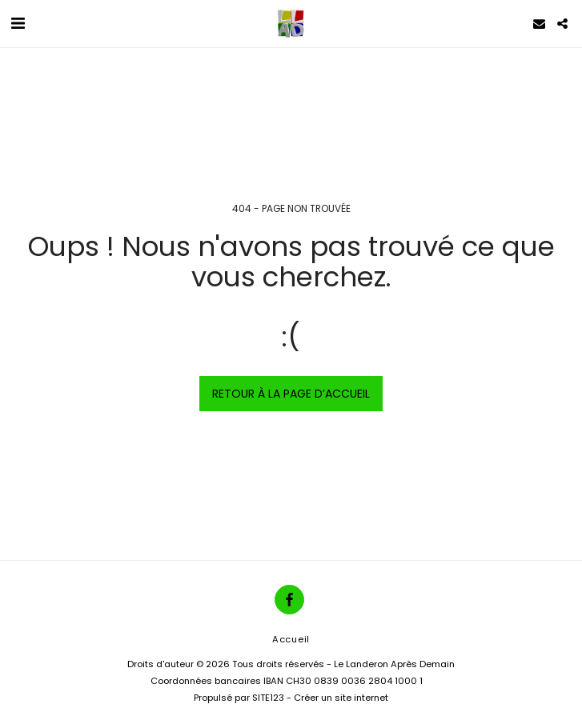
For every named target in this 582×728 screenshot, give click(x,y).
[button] (18, 23)
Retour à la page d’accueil (291, 394)
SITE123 (268, 698)
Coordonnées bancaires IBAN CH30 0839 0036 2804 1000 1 (287, 681)
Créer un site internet (341, 698)
